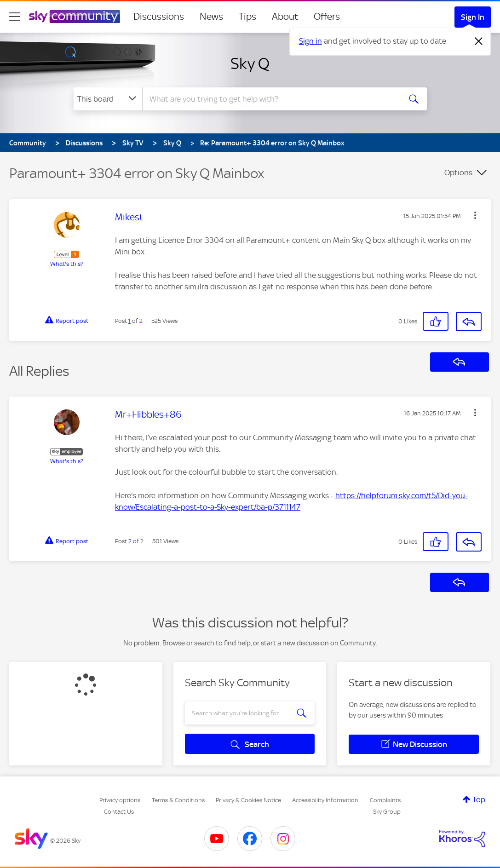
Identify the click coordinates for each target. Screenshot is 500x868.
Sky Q (250, 63)
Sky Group (387, 812)
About (285, 17)
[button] (475, 215)
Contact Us (119, 812)
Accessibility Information (325, 800)
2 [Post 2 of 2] (130, 541)
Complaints (385, 800)
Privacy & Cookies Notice (248, 800)
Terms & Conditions (178, 800)
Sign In (473, 17)
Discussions (159, 17)
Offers (327, 17)
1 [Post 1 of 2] (129, 321)
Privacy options (120, 800)
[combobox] (270, 99)
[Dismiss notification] (479, 41)
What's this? (67, 264)
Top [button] (479, 799)
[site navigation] (15, 17)
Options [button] (458, 172)
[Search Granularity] (108, 99)
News (211, 17)
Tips (247, 17)
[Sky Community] (75, 17)
